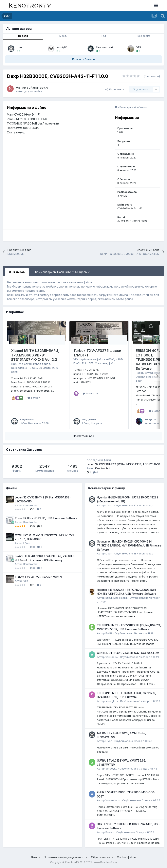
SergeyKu (111, 769)
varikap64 (112, 657)
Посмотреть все (83, 436)
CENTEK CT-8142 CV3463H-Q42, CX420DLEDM (128, 653)
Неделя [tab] (23, 36)
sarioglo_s (112, 701)
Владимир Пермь (117, 598)
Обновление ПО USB (24, 368)
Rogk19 (140, 373)
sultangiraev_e (37, 87)
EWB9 (109, 633)
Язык (36, 857)
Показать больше (83, 59)
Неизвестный (105, 47)
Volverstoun (113, 800)
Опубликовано (134, 505)
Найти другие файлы (29, 91)
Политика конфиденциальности (65, 857)
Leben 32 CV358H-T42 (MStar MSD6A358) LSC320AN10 (123, 464)
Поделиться (115, 89)
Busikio (110, 832)
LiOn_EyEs (17, 364)
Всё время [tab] (144, 36)
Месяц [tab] (63, 36)
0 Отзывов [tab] (17, 272)
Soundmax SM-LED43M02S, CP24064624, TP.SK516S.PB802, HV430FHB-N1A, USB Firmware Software (129, 546)
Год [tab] (104, 36)
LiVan (20, 47)
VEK (139, 47)
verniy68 (62, 47)
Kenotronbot (152, 423)
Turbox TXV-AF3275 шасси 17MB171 (38, 577)
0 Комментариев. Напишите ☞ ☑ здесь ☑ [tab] (61, 272)
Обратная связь (102, 857)
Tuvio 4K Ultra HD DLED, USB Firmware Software (46, 518)
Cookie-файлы (127, 857)
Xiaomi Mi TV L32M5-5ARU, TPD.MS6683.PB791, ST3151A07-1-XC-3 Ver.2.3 (35, 355)
